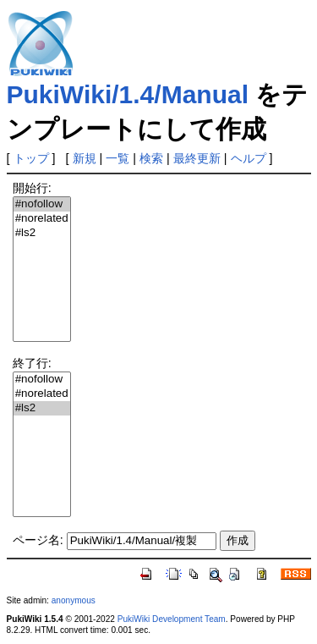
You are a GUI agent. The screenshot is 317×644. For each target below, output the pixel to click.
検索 (151, 158)
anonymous (74, 600)
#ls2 (42, 233)
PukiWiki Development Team (172, 619)
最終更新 (197, 158)
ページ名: (38, 540)
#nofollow (42, 204)
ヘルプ (249, 158)
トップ (31, 158)
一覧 (118, 158)
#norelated (42, 219)
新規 (85, 158)
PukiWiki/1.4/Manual (128, 94)
